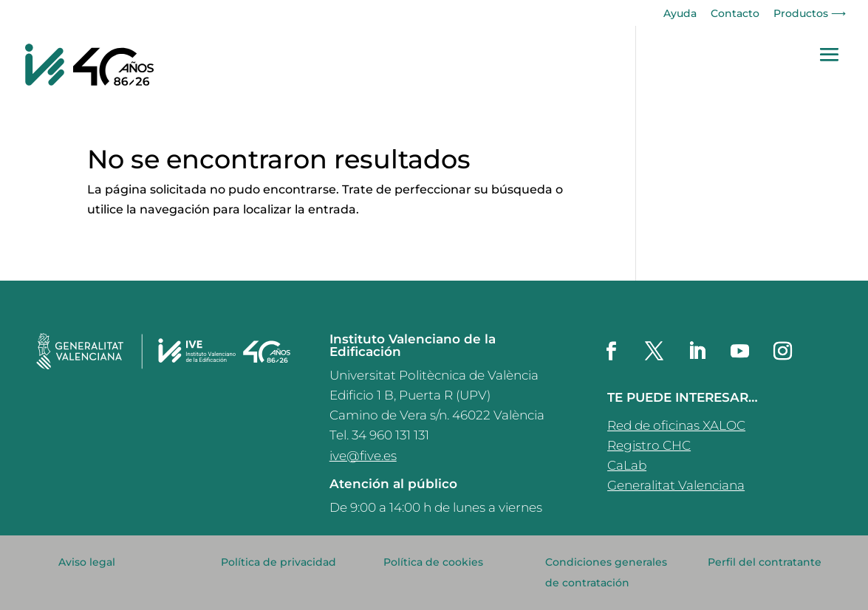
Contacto (735, 14)
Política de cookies (433, 562)
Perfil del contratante (765, 562)
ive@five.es (363, 456)
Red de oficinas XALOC (676, 425)
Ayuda (680, 14)
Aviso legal (87, 562)
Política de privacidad (278, 562)
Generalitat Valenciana (676, 485)
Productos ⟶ (810, 14)
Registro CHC (649, 445)
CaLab (627, 465)
